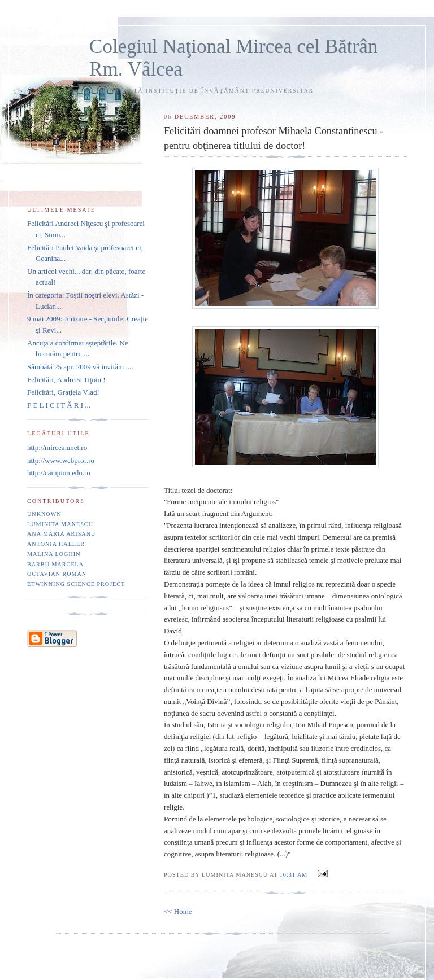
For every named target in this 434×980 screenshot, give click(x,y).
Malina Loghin (54, 554)
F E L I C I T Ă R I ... (59, 405)
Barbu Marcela (55, 564)
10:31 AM (294, 875)
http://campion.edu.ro (59, 473)
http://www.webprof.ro (61, 460)
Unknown (44, 514)
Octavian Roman (57, 574)
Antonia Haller (56, 544)
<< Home (178, 911)
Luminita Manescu (60, 524)
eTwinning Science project (76, 584)
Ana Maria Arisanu (61, 534)
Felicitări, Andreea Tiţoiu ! (66, 380)
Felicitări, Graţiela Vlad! (63, 392)
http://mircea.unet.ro (57, 447)
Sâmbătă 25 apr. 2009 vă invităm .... (80, 367)
